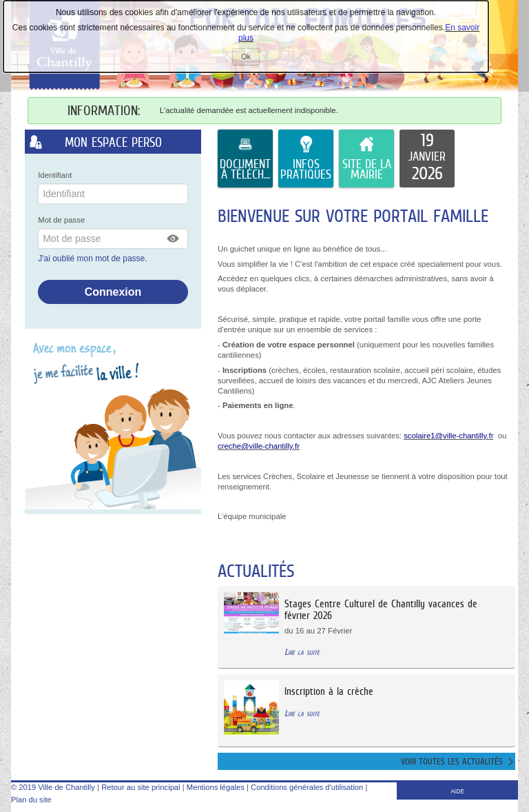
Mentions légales (216, 787)
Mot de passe (61, 220)
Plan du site (31, 800)
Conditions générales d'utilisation (307, 787)
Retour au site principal (141, 787)
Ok (250, 58)
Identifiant (55, 175)
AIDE (457, 791)
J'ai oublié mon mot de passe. (94, 258)
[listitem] (427, 159)
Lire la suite (302, 652)
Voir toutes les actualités (452, 761)
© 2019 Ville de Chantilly (53, 787)
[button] (174, 238)
